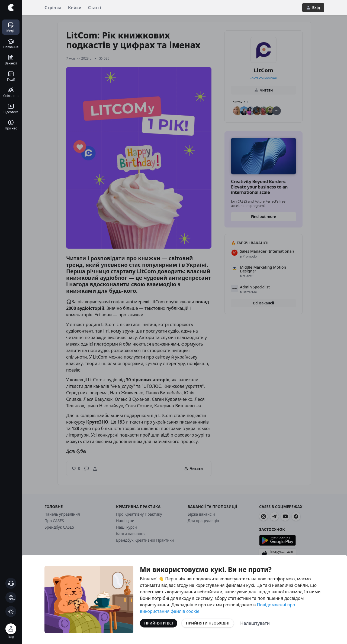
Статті (95, 8)
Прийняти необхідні (208, 623)
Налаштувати (255, 623)
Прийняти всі (159, 623)
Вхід (313, 7)
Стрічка (53, 8)
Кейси (75, 8)
